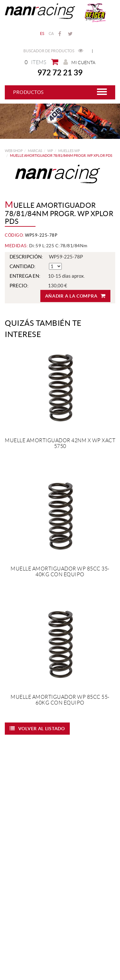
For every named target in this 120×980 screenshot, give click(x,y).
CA (51, 34)
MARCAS (35, 151)
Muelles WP (69, 151)
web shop (14, 151)
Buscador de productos (53, 51)
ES (42, 34)
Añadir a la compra (75, 296)
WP (50, 151)
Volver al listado (37, 728)
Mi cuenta (79, 62)
